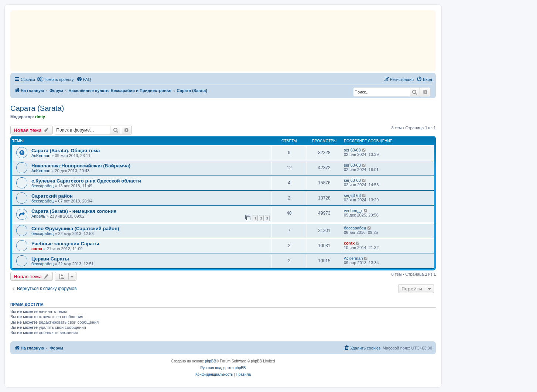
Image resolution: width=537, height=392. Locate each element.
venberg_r (353, 211)
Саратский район (52, 196)
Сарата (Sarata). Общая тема (66, 151)
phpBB (211, 361)
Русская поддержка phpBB (223, 368)
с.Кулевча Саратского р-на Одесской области (86, 181)
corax (37, 249)
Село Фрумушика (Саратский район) (75, 229)
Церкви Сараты (50, 259)
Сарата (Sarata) (37, 108)
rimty (40, 117)
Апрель (38, 216)
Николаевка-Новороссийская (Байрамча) (81, 166)
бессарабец (42, 186)
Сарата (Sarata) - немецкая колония (74, 211)
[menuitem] (55, 79)
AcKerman (41, 156)
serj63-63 (352, 150)
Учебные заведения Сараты (65, 244)
